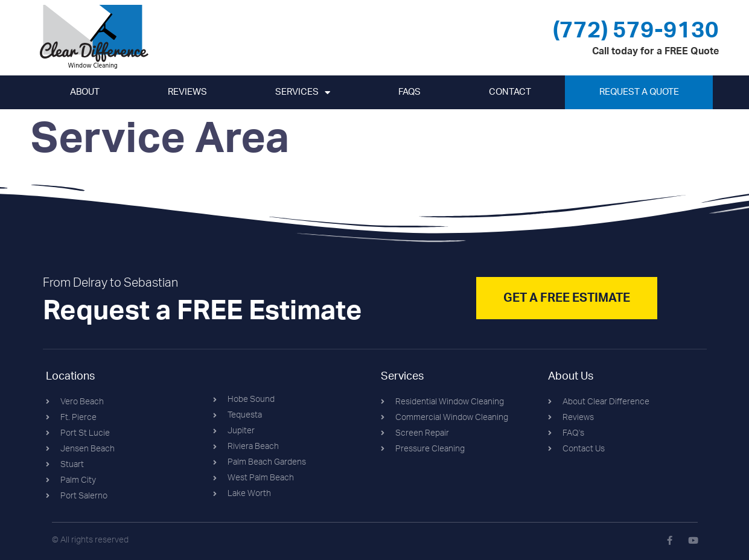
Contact (510, 92)
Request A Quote (639, 92)
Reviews (187, 92)
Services (303, 93)
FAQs (410, 92)
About (85, 92)
